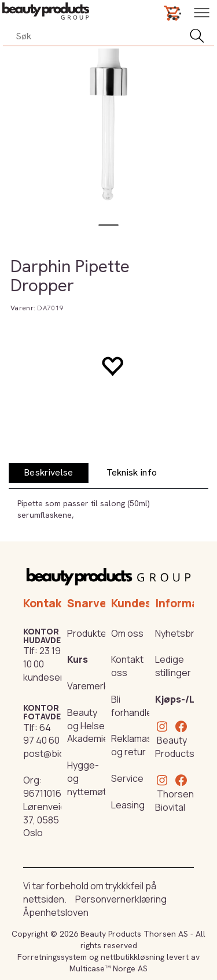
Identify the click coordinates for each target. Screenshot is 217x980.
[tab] (49, 473)
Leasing (128, 805)
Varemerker (92, 686)
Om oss (127, 633)
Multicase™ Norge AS (108, 968)
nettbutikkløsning (133, 957)
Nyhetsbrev (180, 633)
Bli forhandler (133, 706)
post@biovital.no (59, 753)
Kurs (78, 659)
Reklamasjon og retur (138, 745)
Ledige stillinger (173, 666)
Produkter (89, 633)
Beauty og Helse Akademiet (90, 726)
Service (127, 778)
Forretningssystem (52, 957)
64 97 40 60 (41, 734)
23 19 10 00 (42, 657)
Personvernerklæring (121, 899)
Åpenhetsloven (56, 912)
